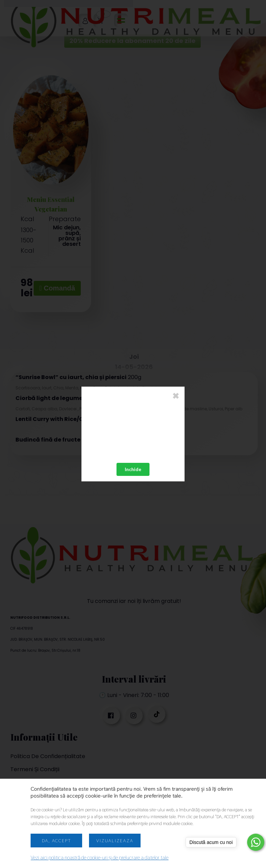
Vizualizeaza (115, 841)
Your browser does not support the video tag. (133, 432)
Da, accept (57, 841)
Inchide (133, 469)
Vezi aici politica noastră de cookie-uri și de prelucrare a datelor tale (99, 858)
